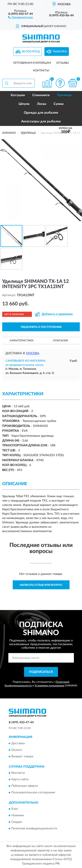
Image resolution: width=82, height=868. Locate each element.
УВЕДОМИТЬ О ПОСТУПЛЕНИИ (41, 327)
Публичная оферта (25, 786)
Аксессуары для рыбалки (41, 121)
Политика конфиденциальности (34, 829)
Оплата (17, 750)
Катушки (18, 95)
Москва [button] (33, 353)
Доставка (18, 743)
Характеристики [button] (22, 340)
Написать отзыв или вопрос (41, 585)
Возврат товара (22, 756)
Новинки (18, 816)
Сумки (59, 104)
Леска (42, 104)
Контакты (41, 71)
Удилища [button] (64, 95)
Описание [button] (60, 340)
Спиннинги (41, 95)
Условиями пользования (49, 686)
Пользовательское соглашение (33, 792)
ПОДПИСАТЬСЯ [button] (41, 672)
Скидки (17, 822)
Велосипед (31, 52)
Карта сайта (20, 779)
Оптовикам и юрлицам (32, 63)
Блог (15, 809)
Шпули (24, 104)
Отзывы (63, 63)
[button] (20, 17)
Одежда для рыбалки (41, 113)
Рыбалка (60, 52)
